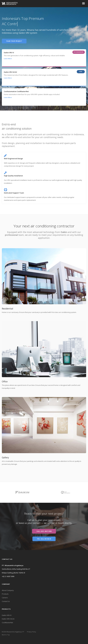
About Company (8, 590)
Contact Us (6, 601)
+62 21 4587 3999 (8, 576)
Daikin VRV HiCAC (8, 619)
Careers (5, 598)
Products (5, 594)
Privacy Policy (31, 632)
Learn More (8, 59)
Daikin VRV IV (7, 615)
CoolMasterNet (7, 623)
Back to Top (6, 635)
